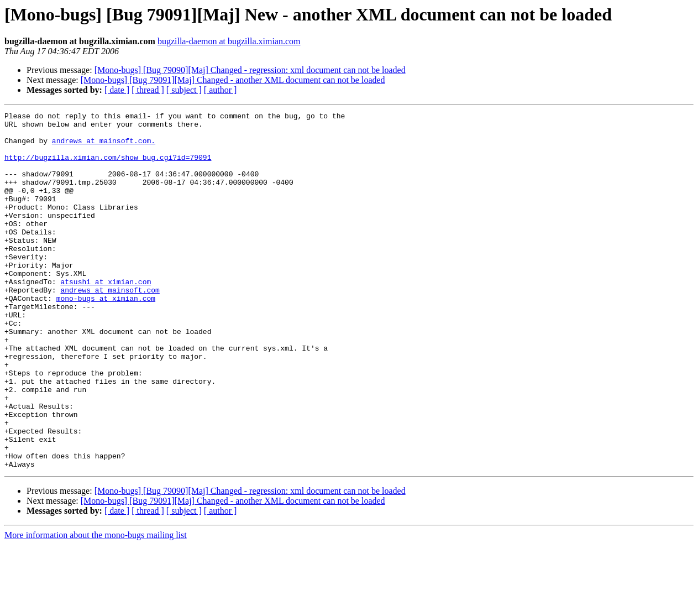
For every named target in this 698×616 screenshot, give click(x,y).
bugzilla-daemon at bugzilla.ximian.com (229, 41)
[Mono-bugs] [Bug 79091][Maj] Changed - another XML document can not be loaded (233, 80)
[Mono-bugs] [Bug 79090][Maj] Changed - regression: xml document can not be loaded (250, 70)
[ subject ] (184, 90)
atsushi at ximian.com (106, 316)
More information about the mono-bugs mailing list (96, 606)
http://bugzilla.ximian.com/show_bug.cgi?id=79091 (108, 167)
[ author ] (221, 90)
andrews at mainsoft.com (110, 326)
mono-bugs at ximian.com (106, 336)
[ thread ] (148, 90)
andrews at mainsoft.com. (104, 147)
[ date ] (117, 90)
